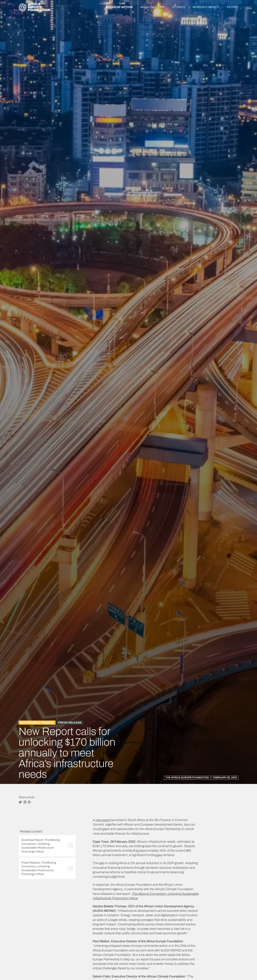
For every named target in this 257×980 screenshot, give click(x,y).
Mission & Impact (206, 7)
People (233, 7)
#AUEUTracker (152, 7)
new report (103, 820)
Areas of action (119, 7)
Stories (178, 7)
